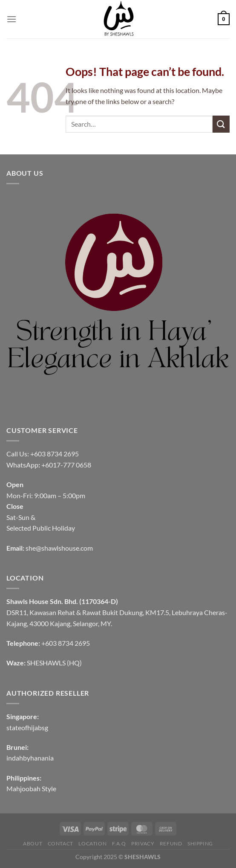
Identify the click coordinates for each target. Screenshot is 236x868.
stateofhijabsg (27, 727)
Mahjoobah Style (31, 788)
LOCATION (92, 843)
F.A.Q (119, 843)
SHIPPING (200, 843)
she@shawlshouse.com (59, 548)
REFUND (171, 843)
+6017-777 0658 (66, 465)
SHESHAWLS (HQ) (54, 663)
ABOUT (33, 843)
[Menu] (12, 19)
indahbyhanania (30, 758)
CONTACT (60, 843)
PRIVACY (143, 843)
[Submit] (221, 124)
